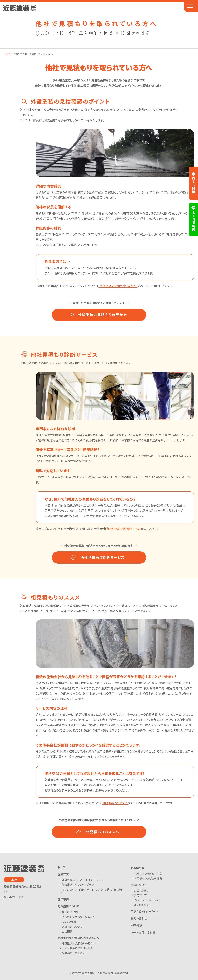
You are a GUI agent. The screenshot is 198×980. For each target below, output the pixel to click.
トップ (61, 867)
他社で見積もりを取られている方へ (78, 938)
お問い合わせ (139, 918)
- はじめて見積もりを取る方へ (78, 917)
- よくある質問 (141, 905)
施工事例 (63, 899)
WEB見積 (136, 925)
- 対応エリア (140, 895)
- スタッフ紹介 (69, 922)
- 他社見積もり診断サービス (77, 948)
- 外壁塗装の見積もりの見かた (79, 943)
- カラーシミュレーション (147, 900)
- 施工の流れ (141, 890)
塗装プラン (64, 874)
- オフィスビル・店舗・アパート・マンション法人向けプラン (92, 891)
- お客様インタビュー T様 (148, 874)
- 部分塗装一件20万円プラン (77, 885)
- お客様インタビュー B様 (148, 878)
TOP (7, 54)
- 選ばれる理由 (70, 912)
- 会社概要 (67, 931)
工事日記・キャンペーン (144, 911)
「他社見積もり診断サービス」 (124, 529)
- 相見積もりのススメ (73, 953)
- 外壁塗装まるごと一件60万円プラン (82, 880)
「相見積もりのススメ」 (115, 803)
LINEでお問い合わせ (143, 932)
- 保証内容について (72, 927)
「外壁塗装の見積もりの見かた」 (118, 286)
